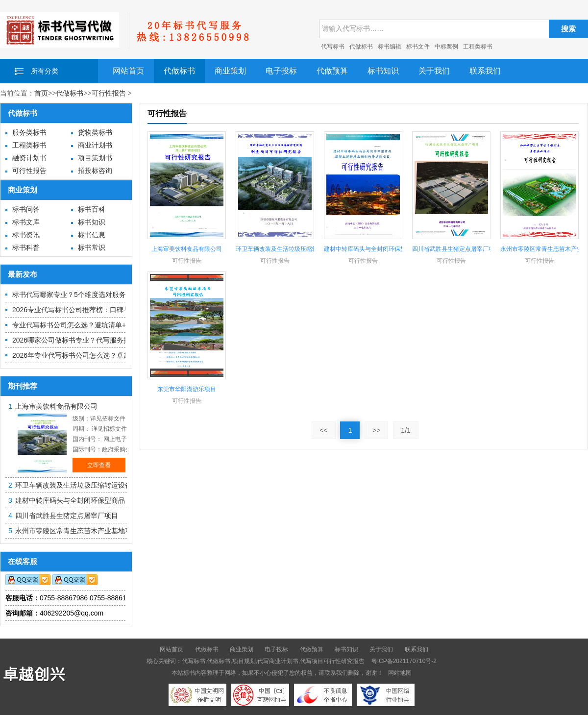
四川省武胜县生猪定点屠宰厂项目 (67, 516)
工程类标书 (478, 47)
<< (323, 430)
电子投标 (281, 71)
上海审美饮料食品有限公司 (56, 406)
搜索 (568, 29)
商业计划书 (95, 145)
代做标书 (361, 47)
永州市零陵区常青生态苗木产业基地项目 (77, 531)
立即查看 (99, 465)
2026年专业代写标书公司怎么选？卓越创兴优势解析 (92, 355)
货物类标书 (95, 132)
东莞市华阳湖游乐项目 (187, 389)
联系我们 (485, 71)
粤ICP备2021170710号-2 (404, 661)
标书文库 (26, 222)
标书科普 (26, 247)
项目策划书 (95, 158)
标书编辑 (390, 47)
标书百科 (92, 209)
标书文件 (418, 47)
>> (376, 430)
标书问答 (26, 209)
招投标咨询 (95, 171)
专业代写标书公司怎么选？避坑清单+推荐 (76, 325)
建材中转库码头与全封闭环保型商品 (70, 500)
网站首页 (128, 71)
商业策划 (230, 71)
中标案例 (446, 47)
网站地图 (400, 673)
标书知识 (383, 71)
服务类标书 (29, 132)
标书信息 (92, 235)
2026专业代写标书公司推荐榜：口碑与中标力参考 (88, 310)
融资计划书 (29, 158)
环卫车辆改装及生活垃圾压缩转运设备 (73, 485)
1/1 (405, 430)
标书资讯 (26, 235)
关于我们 (434, 71)
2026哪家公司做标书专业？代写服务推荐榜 (78, 340)
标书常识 (92, 247)
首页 (41, 93)
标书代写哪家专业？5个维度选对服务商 (73, 295)
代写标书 (333, 47)
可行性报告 (109, 93)
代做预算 (332, 71)
